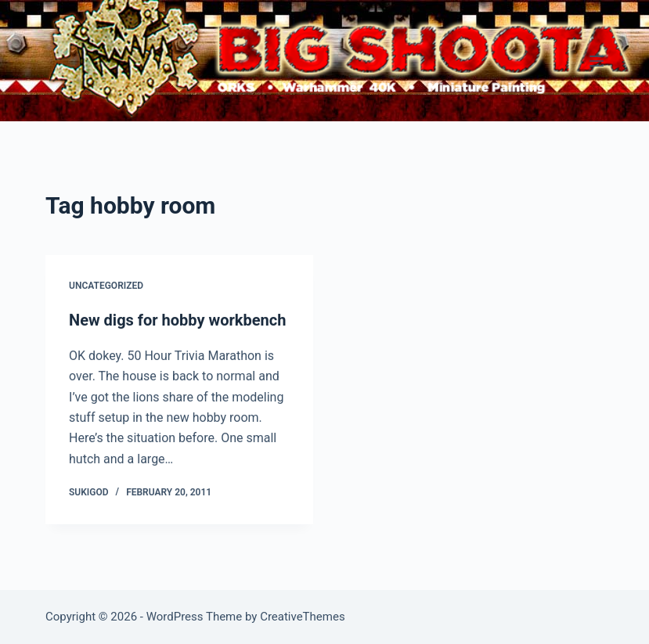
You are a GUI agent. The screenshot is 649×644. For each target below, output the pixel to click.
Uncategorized (106, 286)
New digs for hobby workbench (177, 321)
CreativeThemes (303, 617)
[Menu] (597, 61)
